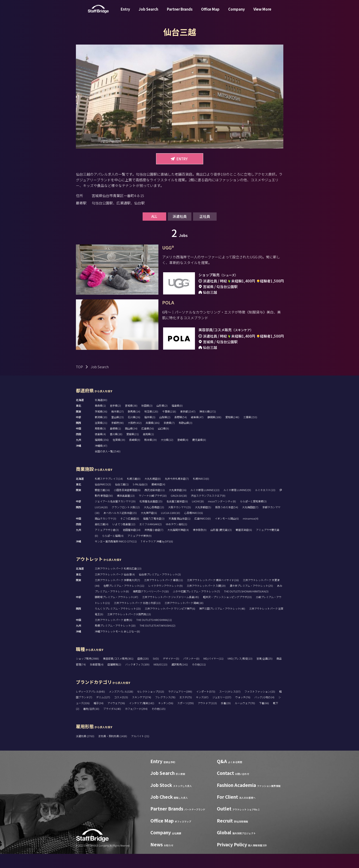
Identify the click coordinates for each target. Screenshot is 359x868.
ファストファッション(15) (260, 706)
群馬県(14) (134, 426)
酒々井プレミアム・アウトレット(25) (251, 600)
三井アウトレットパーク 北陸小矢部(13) (137, 617)
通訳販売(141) (180, 678)
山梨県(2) (165, 431)
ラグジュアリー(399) (180, 706)
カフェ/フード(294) (136, 723)
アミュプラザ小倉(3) (107, 544)
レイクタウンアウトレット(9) (165, 600)
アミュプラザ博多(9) (140, 550)
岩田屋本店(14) (132, 544)
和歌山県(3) (186, 437)
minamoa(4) (251, 533)
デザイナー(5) (171, 673)
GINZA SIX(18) (179, 510)
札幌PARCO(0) (201, 493)
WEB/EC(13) (160, 678)
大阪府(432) (135, 437)
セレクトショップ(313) (151, 706)
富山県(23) (118, 431)
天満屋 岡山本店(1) (179, 533)
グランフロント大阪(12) (126, 521)
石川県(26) (134, 431)
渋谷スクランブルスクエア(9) (208, 510)
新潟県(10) (101, 431)
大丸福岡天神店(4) (178, 544)
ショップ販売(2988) (87, 673)
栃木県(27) (118, 426)
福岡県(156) (102, 454)
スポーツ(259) (186, 717)
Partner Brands (180, 13)
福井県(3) (150, 431)
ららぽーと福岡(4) (113, 550)
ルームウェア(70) (245, 717)
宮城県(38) (131, 420)
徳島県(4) (100, 448)
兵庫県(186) (153, 437)
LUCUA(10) (101, 521)
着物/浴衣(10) (91, 723)
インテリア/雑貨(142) (142, 717)
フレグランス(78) (165, 711)
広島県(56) (148, 442)
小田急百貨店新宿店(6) (127, 504)
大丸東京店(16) (178, 504)
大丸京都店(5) (203, 521)
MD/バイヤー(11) (213, 673)
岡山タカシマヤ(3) (105, 533)
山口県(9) (163, 442)
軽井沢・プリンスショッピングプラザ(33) (227, 611)
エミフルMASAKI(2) (151, 538)
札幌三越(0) (134, 493)
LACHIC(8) (198, 515)
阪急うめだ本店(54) (227, 521)
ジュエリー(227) (222, 711)
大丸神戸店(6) (149, 527)
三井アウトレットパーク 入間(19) (206, 600)
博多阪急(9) (200, 544)
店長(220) (143, 673)
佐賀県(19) (119, 454)
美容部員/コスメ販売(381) (118, 673)
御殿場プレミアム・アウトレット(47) (116, 611)
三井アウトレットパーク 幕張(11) (163, 594)
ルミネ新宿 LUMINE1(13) (205, 504)
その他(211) (199, 678)
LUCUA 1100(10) (171, 527)
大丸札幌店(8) (153, 493)
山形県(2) (162, 420)
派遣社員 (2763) (85, 750)
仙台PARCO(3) (103, 498)
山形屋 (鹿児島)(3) (221, 544)
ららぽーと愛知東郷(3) (253, 515)
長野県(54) (181, 431)
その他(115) (159, 723)
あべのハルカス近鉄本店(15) (120, 527)
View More (262, 13)
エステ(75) (186, 711)
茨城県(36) (101, 426)
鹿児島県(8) (199, 454)
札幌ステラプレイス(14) (109, 493)
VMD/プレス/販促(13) (240, 673)
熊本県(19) (151, 454)
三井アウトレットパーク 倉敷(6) (113, 634)
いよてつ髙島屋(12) (124, 538)
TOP (79, 381)
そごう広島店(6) (130, 533)
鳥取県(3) (100, 442)
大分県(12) (167, 454)
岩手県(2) (115, 420)
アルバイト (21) (140, 750)
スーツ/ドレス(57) (230, 706)
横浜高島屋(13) (126, 510)
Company (237, 13)
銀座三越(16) (102, 504)
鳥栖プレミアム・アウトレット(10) (115, 640)
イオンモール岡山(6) (227, 533)
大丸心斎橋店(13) (154, 521)
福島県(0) (177, 420)
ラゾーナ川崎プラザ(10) (153, 510)
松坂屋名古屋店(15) (151, 515)
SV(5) (156, 673)
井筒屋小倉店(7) (154, 544)
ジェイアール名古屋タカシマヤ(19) (115, 515)
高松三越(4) (102, 538)
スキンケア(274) (142, 711)
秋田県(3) (147, 420)
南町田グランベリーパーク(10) (151, 605)
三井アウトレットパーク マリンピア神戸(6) (170, 623)
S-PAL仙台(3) (140, 498)
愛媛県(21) (133, 448)
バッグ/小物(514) (264, 711)
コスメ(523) (121, 711)
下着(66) (264, 717)
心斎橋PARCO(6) (194, 527)
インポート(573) (206, 706)
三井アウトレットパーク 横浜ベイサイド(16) (213, 594)
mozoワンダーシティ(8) (222, 515)
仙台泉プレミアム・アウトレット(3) (160, 588)
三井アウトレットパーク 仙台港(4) (115, 588)
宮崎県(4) (183, 454)
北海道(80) (101, 414)
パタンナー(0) (191, 673)
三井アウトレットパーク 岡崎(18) (184, 617)
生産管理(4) (97, 678)
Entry (125, 13)
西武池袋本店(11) (155, 504)
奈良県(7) (169, 437)
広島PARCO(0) (203, 533)
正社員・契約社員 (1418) (113, 750)
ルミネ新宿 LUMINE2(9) (237, 504)
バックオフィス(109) (137, 678)
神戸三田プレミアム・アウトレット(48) (222, 623)
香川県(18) (116, 448)
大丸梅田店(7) (250, 521)
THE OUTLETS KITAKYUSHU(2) (157, 640)
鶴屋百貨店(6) (244, 544)
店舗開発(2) (114, 678)
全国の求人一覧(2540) (108, 465)
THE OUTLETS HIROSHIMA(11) (154, 634)
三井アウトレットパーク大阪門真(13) (129, 628)
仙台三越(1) (122, 498)
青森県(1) (100, 420)
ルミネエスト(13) (265, 504)
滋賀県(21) (101, 437)
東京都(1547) (188, 426)
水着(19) (226, 717)
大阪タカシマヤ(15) (179, 521)
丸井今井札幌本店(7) (177, 493)
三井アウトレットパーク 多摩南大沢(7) (117, 594)
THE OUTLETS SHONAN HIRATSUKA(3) (246, 605)
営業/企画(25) (264, 673)
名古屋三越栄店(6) (177, 515)
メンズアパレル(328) (121, 706)
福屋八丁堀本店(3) (154, 533)
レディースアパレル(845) (90, 706)
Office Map (210, 13)
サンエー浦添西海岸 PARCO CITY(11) (116, 555)
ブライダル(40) (112, 723)
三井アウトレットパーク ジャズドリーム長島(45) (171, 611)
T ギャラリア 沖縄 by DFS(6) (157, 555)
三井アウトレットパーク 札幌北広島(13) (118, 583)
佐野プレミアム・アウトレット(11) (124, 600)
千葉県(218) (169, 426)
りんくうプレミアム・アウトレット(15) (118, 623)
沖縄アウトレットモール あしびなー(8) (117, 645)
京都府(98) (118, 437)
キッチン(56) (166, 717)
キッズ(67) (202, 711)
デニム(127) (103, 711)
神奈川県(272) (208, 426)
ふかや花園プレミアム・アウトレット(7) (196, 605)
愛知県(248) (232, 431)
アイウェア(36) (116, 717)
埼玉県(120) (151, 426)
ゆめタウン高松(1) (176, 538)
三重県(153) (250, 431)
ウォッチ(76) (243, 711)
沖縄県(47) (101, 460)
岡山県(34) (131, 442)
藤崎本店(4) (158, 498)
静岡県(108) (214, 431)
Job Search (148, 13)
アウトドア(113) (207, 717)
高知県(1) (148, 448)
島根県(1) (115, 442)
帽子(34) (99, 717)
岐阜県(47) (197, 431)
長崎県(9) (135, 454)
